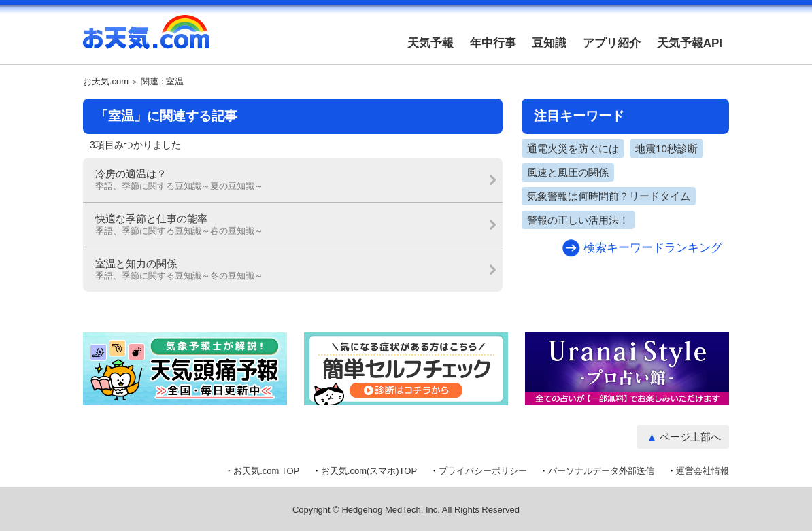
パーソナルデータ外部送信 (601, 471)
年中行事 (493, 43)
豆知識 (549, 43)
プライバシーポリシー (483, 471)
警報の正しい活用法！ (578, 220)
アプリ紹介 (612, 43)
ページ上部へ (690, 437)
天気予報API (690, 43)
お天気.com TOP (266, 471)
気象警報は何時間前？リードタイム (609, 196)
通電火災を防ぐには (573, 149)
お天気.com (146, 39)
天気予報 (430, 43)
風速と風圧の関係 (568, 172)
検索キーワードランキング (653, 248)
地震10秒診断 (666, 149)
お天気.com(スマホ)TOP (369, 471)
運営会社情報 (703, 471)
